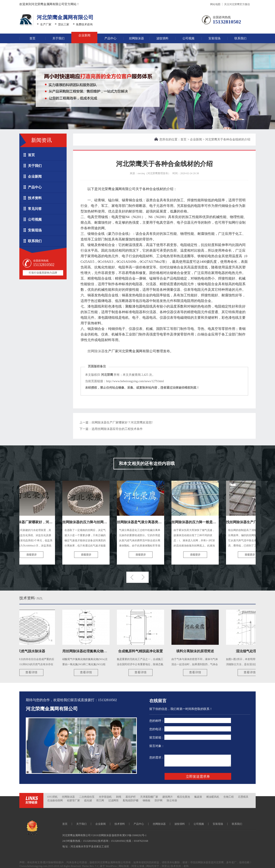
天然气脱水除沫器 (32, 651)
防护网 (159, 800)
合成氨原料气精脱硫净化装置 (142, 651)
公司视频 (188, 38)
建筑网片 (168, 797)
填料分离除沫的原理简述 (196, 651)
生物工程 (229, 797)
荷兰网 (100, 800)
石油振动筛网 (55, 800)
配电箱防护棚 (131, 800)
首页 (32, 38)
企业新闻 (84, 35)
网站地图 (215, 4)
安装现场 (214, 38)
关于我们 (58, 38)
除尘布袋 (172, 800)
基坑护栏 (131, 797)
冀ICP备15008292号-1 (134, 835)
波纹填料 (162, 38)
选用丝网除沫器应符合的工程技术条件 (117, 429)
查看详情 (32, 672)
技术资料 (35, 198)
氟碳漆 (198, 797)
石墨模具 (243, 797)
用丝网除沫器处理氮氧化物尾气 (87, 651)
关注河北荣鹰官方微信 (237, 4)
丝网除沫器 (136, 38)
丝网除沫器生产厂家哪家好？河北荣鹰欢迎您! (122, 422)
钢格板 (147, 800)
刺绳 (119, 797)
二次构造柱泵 (87, 797)
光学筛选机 (105, 797)
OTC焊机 (52, 797)
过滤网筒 (113, 800)
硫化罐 (88, 800)
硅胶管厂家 (73, 800)
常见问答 (35, 209)
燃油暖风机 (213, 797)
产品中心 (110, 38)
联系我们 (240, 38)
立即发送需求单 (198, 776)
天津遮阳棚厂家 (149, 797)
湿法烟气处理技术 (251, 651)
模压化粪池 (183, 797)
